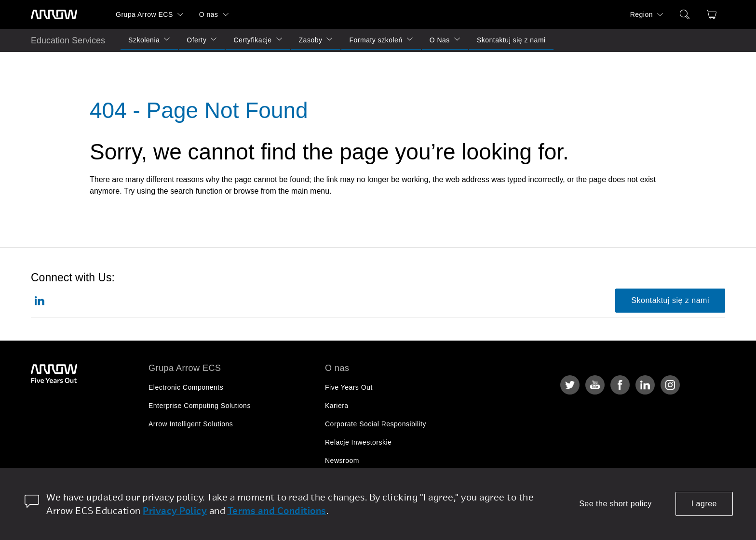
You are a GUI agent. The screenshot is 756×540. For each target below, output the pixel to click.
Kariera (337, 406)
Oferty (196, 40)
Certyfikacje (252, 40)
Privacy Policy (175, 510)
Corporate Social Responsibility (376, 424)
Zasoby (311, 40)
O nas (209, 14)
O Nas (440, 40)
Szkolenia (144, 40)
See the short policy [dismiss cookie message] (615, 504)
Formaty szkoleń (376, 40)
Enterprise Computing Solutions (200, 406)
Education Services (68, 40)
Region (641, 14)
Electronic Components (186, 387)
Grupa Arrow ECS (144, 14)
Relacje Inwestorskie (358, 442)
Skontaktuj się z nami (511, 40)
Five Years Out (349, 387)
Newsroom (342, 461)
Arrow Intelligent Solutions (191, 424)
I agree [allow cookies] (704, 504)
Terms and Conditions (277, 510)
